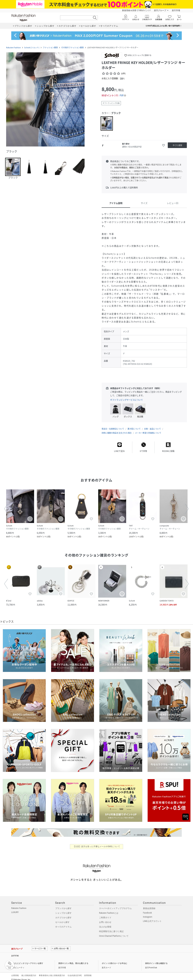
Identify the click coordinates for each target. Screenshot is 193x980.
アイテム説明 (116, 203)
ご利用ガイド (105, 914)
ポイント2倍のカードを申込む (114, 960)
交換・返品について (153, 425)
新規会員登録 (149, 905)
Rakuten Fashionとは (109, 910)
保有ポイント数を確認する (156, 960)
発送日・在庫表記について (113, 425)
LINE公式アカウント (152, 918)
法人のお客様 (105, 923)
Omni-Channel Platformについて (114, 933)
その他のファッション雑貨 (72, 47)
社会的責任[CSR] (75, 972)
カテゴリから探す (63, 914)
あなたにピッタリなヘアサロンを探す (27, 960)
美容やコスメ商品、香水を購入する (73, 960)
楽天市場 (176, 10)
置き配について (134, 425)
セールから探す (62, 919)
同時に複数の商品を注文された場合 (117, 429)
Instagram (148, 913)
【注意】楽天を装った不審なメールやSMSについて (97, 843)
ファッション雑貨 (50, 47)
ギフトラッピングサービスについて (127, 400)
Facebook (147, 909)
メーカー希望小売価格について (148, 429)
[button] (45, 100)
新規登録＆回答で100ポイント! (136, 10)
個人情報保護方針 (29, 972)
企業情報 (15, 972)
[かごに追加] (177, 145)
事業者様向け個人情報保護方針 (52, 972)
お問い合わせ (105, 919)
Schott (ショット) (32, 47)
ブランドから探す (63, 905)
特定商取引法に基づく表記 (111, 928)
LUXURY (15, 909)
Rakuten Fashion (13, 47)
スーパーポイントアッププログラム (115, 905)
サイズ (144, 203)
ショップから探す (63, 910)
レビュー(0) (173, 203)
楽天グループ (160, 10)
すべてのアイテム (63, 923)
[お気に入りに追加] (164, 145)
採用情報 (88, 972)
